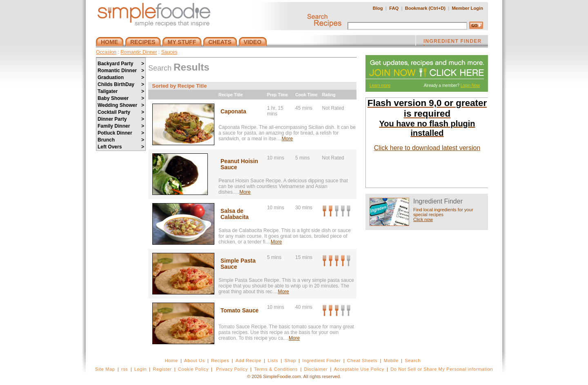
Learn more (380, 85)
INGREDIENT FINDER (452, 42)
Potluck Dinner (121, 133)
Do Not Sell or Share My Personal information (442, 369)
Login (140, 369)
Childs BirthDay (121, 84)
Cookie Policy (193, 369)
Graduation (121, 77)
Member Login (468, 8)
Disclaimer (316, 369)
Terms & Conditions (276, 369)
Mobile (391, 361)
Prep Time (277, 95)
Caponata (233, 112)
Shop (290, 361)
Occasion (106, 52)
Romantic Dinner (139, 52)
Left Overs (121, 147)
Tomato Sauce (239, 311)
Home (171, 361)
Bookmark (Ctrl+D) (425, 8)
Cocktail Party (121, 112)
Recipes (220, 361)
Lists (273, 361)
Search (413, 361)
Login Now (470, 85)
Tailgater (121, 91)
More (287, 139)
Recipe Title (231, 95)
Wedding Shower (121, 105)
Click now (423, 219)
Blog (378, 8)
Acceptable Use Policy (359, 369)
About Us (195, 361)
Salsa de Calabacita (235, 214)
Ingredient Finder (321, 361)
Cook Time (306, 95)
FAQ (394, 8)
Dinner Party (121, 119)
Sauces (169, 52)
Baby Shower (121, 98)
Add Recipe (248, 361)
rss (125, 369)
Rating (329, 95)
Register (162, 369)
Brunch (121, 140)
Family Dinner (121, 126)
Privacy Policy (232, 369)
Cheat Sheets (362, 361)
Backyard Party (121, 64)
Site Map (105, 369)
